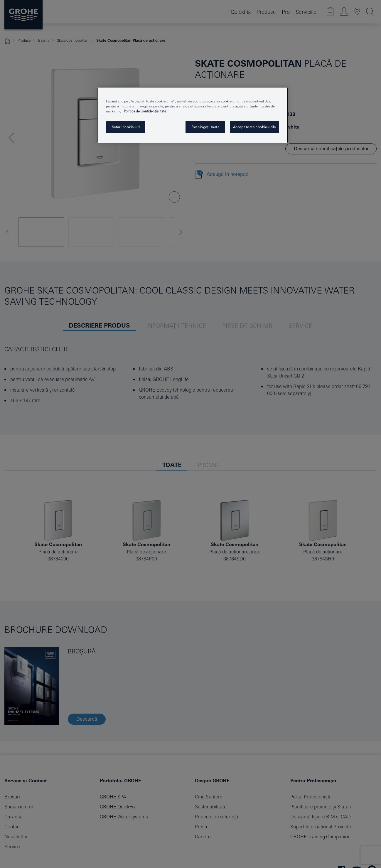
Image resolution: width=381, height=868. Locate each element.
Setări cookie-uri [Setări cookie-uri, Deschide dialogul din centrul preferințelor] (126, 127)
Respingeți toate (205, 127)
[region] (193, 115)
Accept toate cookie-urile (254, 127)
